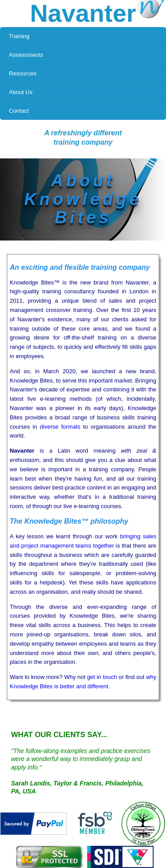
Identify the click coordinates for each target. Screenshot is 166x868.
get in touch (102, 677)
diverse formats (60, 427)
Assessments (26, 55)
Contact (19, 111)
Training (19, 36)
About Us (21, 92)
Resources (23, 73)
